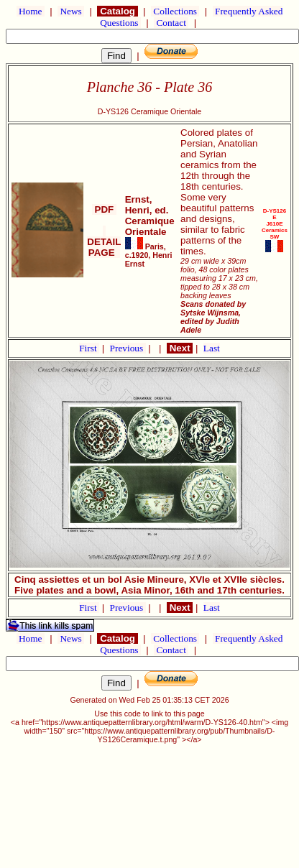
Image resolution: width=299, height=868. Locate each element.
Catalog (117, 11)
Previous (128, 348)
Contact (171, 23)
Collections (175, 11)
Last (212, 348)
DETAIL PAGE (104, 242)
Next (180, 348)
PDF (104, 209)
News (71, 11)
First (89, 348)
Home (31, 11)
